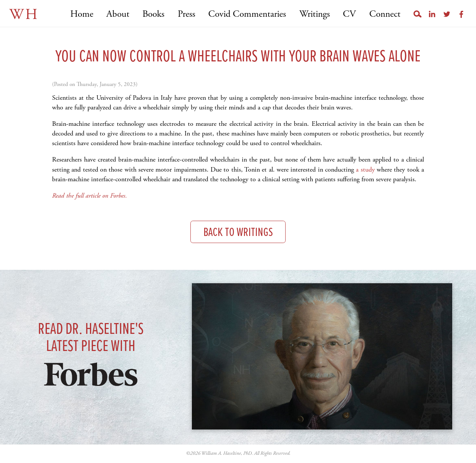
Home (82, 14)
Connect (385, 14)
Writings (315, 14)
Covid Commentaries (247, 14)
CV (349, 14)
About (118, 14)
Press (186, 14)
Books (153, 14)
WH (24, 15)
